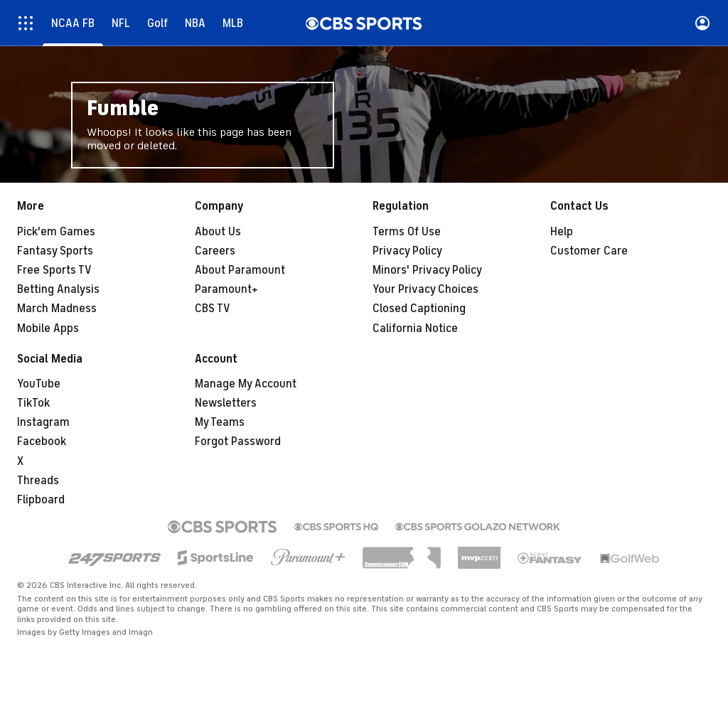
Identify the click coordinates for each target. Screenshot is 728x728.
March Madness (57, 309)
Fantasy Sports (55, 251)
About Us (218, 232)
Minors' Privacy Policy (427, 270)
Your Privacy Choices (425, 289)
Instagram (43, 422)
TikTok (33, 403)
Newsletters (226, 403)
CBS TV (213, 309)
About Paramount (240, 270)
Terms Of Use (407, 232)
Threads (38, 481)
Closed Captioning (419, 309)
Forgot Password (238, 441)
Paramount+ (226, 289)
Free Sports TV (54, 270)
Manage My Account (246, 384)
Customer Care (589, 251)
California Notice (415, 328)
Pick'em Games (56, 232)
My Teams (220, 422)
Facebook (42, 441)
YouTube (39, 384)
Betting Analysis (58, 289)
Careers (215, 251)
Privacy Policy (407, 251)
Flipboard (41, 500)
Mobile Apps (48, 328)
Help (562, 232)
